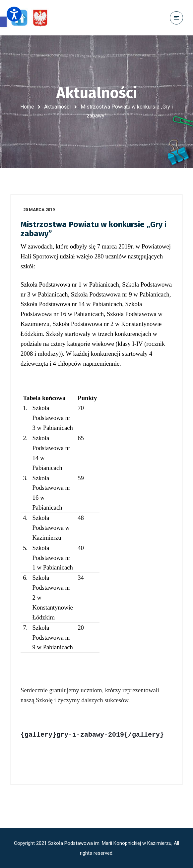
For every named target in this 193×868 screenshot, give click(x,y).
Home (27, 107)
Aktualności (57, 107)
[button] (3, 22)
